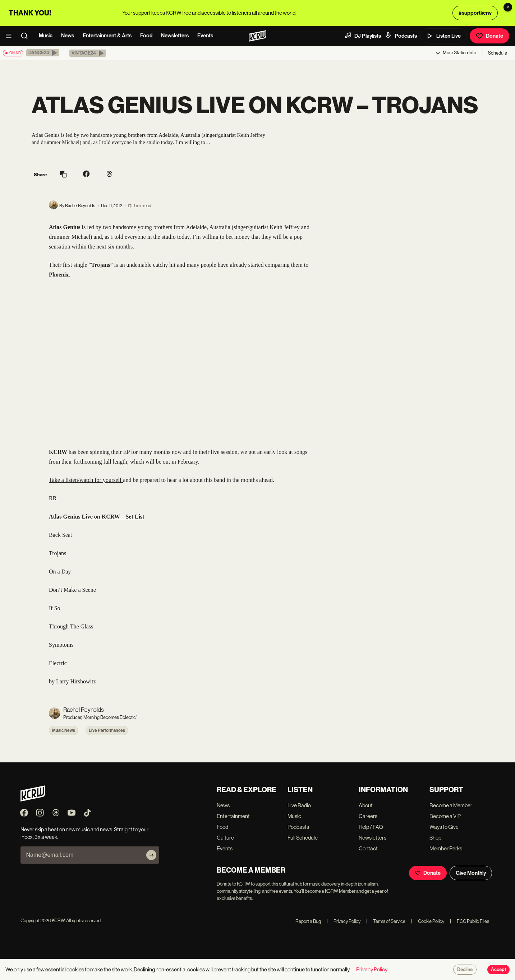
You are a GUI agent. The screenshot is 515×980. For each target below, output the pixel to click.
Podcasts (401, 36)
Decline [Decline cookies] (465, 970)
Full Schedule (303, 838)
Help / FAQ (371, 827)
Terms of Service (386, 921)
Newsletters (175, 36)
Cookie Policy (428, 921)
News (68, 36)
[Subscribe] (151, 855)
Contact (368, 848)
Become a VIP (445, 816)
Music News (64, 730)
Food (146, 36)
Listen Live (443, 36)
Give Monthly (471, 873)
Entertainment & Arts (107, 36)
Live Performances (107, 730)
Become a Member (451, 805)
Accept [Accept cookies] (498, 970)
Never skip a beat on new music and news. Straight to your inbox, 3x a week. (84, 833)
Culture (225, 838)
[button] (43, 53)
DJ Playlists (363, 36)
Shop (435, 838)
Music (46, 36)
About (366, 805)
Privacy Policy (344, 921)
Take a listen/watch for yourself (86, 480)
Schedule (498, 53)
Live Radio (299, 805)
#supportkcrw (475, 13)
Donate (489, 36)
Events (205, 36)
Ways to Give (444, 827)
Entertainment (233, 816)
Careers (368, 816)
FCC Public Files (470, 921)
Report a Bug (308, 921)
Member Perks (446, 848)
